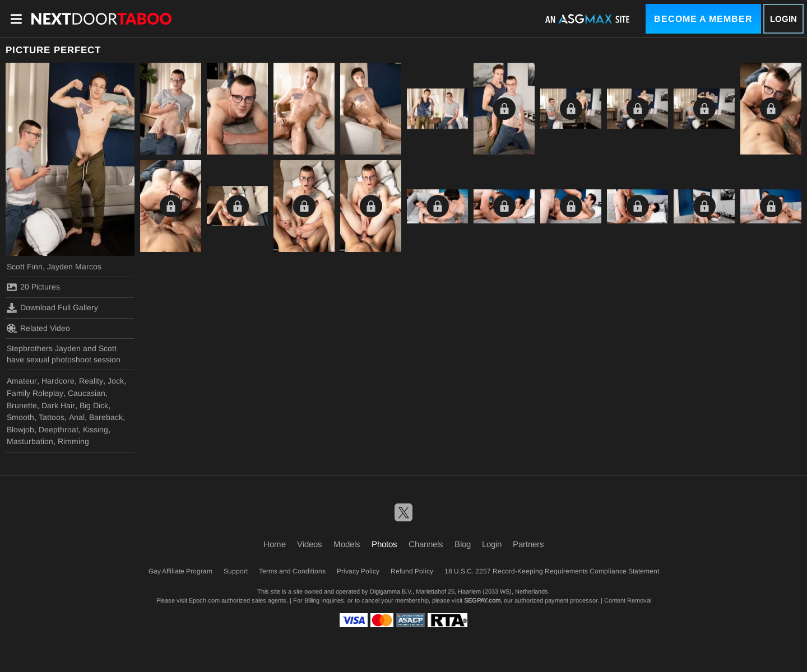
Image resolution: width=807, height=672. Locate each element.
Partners (528, 544)
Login (783, 19)
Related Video (38, 328)
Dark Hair (58, 405)
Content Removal (628, 600)
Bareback (106, 417)
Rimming (73, 441)
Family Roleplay (35, 393)
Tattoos (52, 417)
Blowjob (20, 430)
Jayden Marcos (74, 267)
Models (347, 544)
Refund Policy (412, 571)
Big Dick (94, 405)
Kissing (96, 430)
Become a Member (703, 19)
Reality (91, 381)
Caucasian (87, 393)
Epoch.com (204, 600)
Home (275, 544)
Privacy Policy (358, 571)
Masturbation (30, 441)
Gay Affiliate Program (180, 571)
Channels (426, 544)
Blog (463, 544)
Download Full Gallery (52, 308)
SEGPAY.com (482, 600)
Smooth (20, 417)
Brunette (22, 405)
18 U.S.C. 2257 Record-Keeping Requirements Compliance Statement (552, 571)
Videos (310, 544)
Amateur (22, 381)
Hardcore (58, 381)
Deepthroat (59, 430)
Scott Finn (25, 267)
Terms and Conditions (292, 571)
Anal (77, 417)
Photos (384, 544)
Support (236, 571)
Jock (116, 381)
